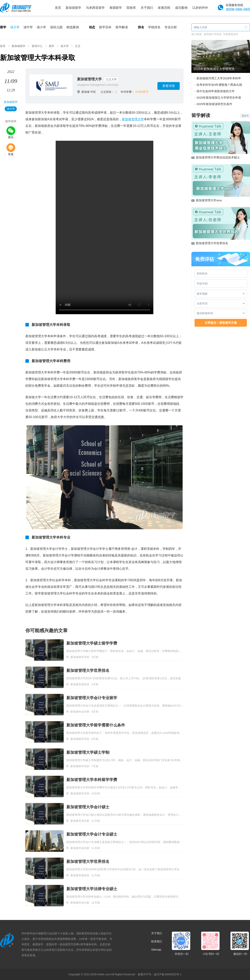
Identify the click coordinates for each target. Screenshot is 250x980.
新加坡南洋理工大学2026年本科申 (219, 78)
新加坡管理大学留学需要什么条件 (96, 725)
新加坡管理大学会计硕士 (88, 807)
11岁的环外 (200, 8)
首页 (58, 8)
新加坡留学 (73, 8)
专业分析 (171, 27)
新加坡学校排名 (80, 684)
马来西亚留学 (95, 8)
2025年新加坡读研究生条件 (214, 104)
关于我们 (147, 8)
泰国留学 (116, 8)
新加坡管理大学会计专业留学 (92, 698)
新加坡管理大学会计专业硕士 (92, 834)
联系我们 (157, 941)
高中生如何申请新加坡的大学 (216, 91)
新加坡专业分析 (80, 712)
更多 (245, 116)
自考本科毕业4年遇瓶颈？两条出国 (219, 85)
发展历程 (164, 8)
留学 (52, 46)
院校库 (131, 8)
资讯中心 (37, 46)
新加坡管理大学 (89, 79)
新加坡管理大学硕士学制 (88, 752)
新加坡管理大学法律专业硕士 (92, 889)
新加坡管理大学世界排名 (88, 670)
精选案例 (73, 27)
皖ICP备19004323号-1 (168, 974)
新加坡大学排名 (213, 34)
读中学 (28, 27)
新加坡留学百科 (80, 657)
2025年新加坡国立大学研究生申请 (219, 98)
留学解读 (122, 27)
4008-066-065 (238, 9)
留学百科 (105, 27)
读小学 (41, 27)
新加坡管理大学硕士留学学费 (92, 643)
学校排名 (154, 27)
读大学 (15, 27)
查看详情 (169, 86)
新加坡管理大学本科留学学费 (92, 780)
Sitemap (156, 950)
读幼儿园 (56, 27)
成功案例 (181, 8)
